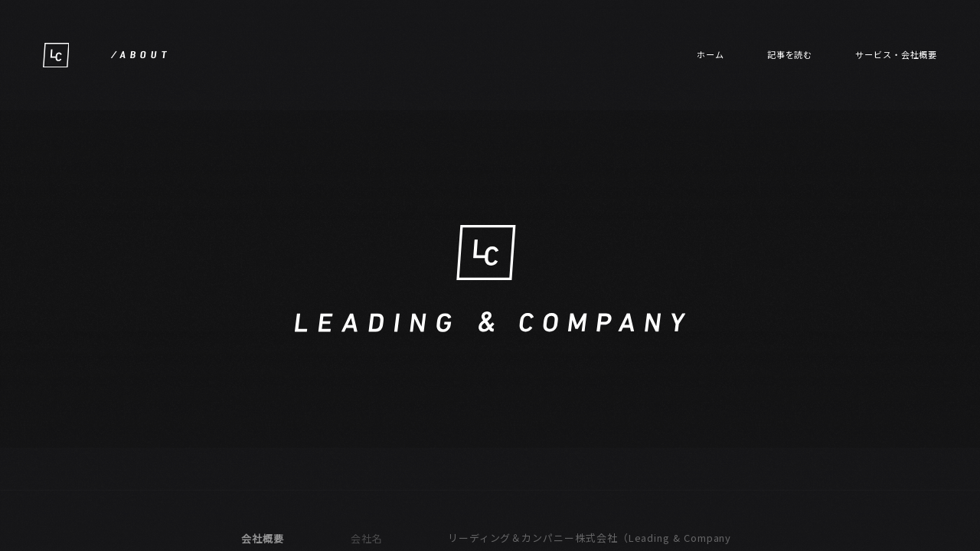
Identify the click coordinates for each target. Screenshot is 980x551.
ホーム (710, 54)
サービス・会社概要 (896, 54)
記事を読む (790, 54)
